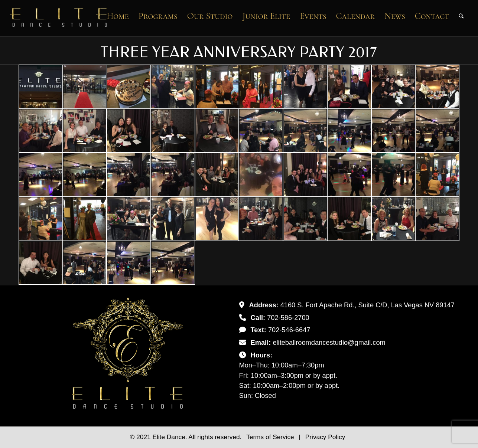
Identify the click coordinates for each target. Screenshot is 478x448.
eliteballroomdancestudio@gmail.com (329, 342)
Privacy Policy (325, 437)
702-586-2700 (288, 318)
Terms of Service (271, 437)
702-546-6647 (289, 330)
